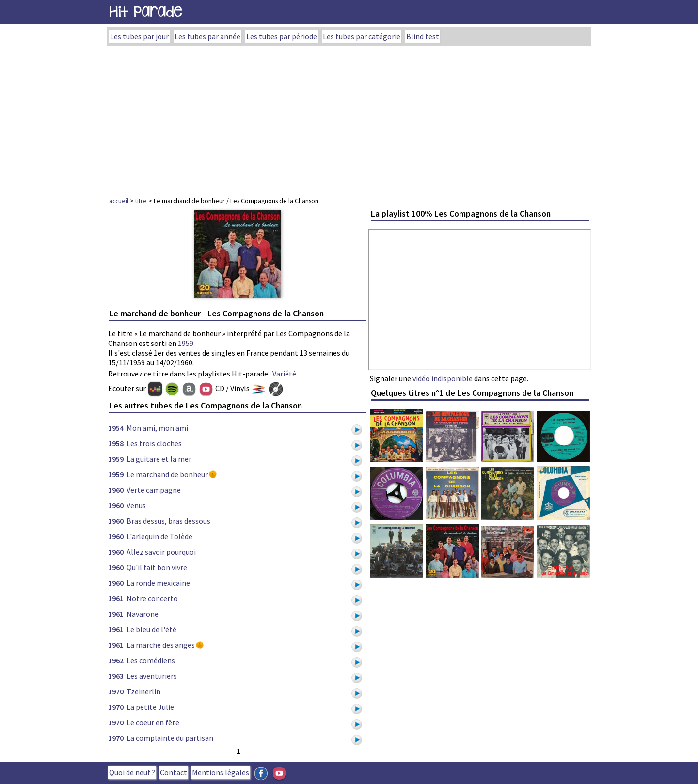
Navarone (143, 614)
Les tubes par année (207, 36)
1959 (186, 343)
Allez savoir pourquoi (161, 552)
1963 (116, 676)
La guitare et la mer (159, 459)
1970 (116, 691)
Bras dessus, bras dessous (168, 521)
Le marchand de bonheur (167, 474)
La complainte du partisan (170, 738)
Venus (136, 505)
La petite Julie (150, 707)
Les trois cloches (154, 443)
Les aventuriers (152, 676)
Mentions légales (221, 772)
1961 (116, 598)
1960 (116, 490)
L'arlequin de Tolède (159, 536)
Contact (174, 772)
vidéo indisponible (443, 378)
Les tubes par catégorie (362, 36)
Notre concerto (152, 598)
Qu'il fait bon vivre (157, 567)
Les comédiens (151, 660)
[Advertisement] (349, 118)
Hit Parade (145, 12)
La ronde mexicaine (158, 583)
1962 (116, 660)
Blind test (423, 36)
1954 (116, 428)
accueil (119, 201)
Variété (284, 374)
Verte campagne (154, 490)
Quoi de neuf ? (132, 772)
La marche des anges (161, 645)
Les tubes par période (282, 36)
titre (141, 201)
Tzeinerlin (143, 691)
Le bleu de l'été (151, 629)
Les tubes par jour (139, 36)
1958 (116, 443)
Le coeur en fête (153, 722)
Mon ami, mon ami (157, 428)
